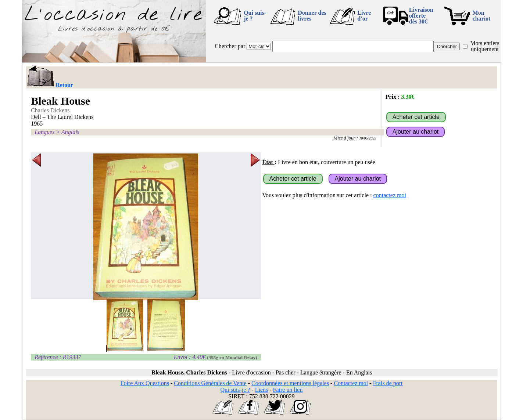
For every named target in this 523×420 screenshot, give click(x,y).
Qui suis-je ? (255, 16)
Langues (44, 132)
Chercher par (230, 46)
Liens (262, 390)
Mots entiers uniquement (485, 46)
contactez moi (390, 195)
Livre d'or (364, 16)
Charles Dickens (50, 110)
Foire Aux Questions (145, 383)
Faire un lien (288, 390)
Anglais (70, 132)
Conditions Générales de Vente (210, 383)
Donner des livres (312, 16)
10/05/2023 (368, 138)
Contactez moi (351, 383)
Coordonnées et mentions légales (290, 383)
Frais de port (388, 383)
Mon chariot (482, 16)
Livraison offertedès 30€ (421, 16)
